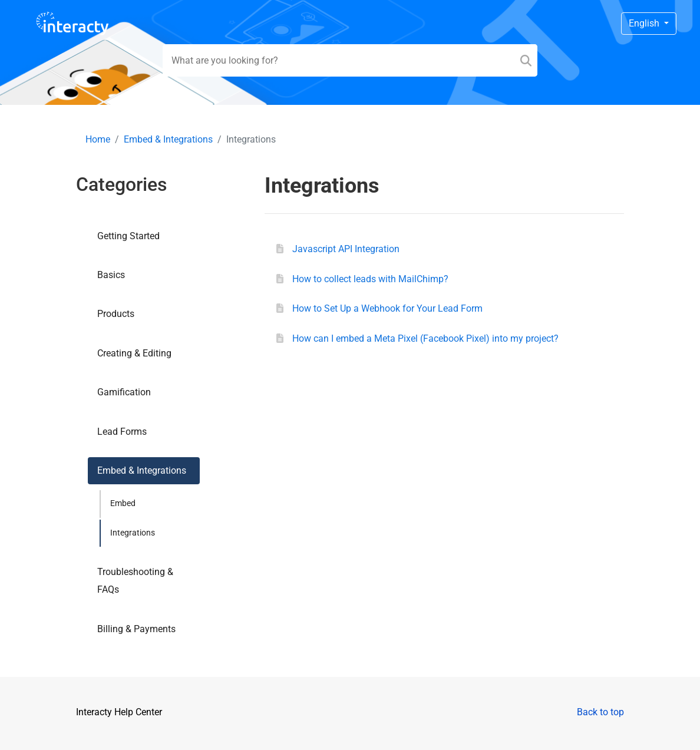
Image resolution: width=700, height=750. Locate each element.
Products (116, 314)
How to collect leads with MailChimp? (370, 279)
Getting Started (128, 236)
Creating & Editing (134, 353)
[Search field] (350, 60)
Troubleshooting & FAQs (135, 581)
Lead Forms (122, 432)
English (645, 23)
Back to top (600, 712)
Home (98, 139)
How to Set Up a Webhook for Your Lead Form (387, 308)
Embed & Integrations (168, 139)
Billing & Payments (136, 629)
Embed (123, 503)
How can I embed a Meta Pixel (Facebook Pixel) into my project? (425, 338)
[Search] (526, 60)
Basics (111, 275)
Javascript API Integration (346, 249)
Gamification (124, 392)
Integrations (133, 533)
